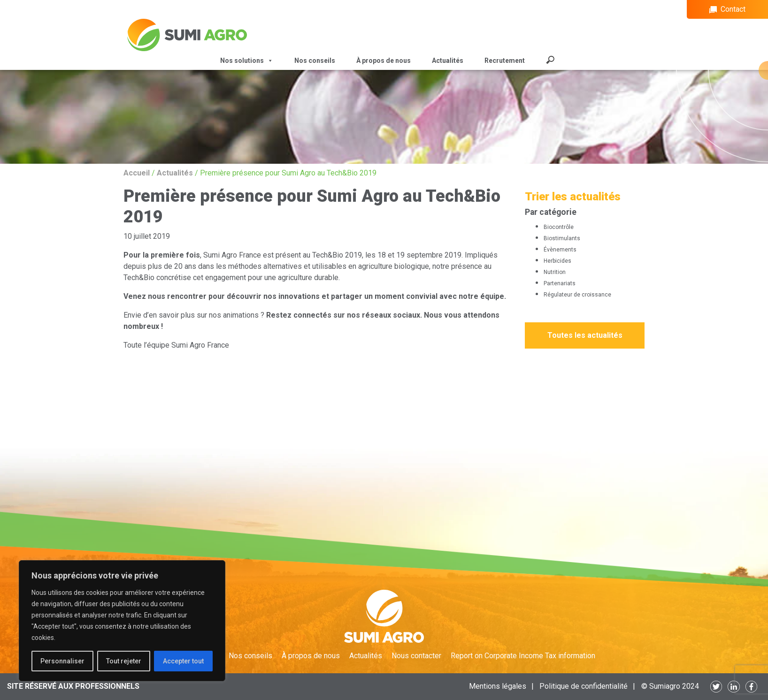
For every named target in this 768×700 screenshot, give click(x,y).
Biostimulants (562, 238)
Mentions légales (498, 686)
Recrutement (505, 61)
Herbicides (557, 261)
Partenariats (560, 283)
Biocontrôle (559, 227)
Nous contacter (416, 656)
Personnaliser (62, 661)
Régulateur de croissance (577, 295)
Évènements (560, 250)
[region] (122, 621)
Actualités (448, 61)
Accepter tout (183, 661)
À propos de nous (384, 61)
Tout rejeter (124, 661)
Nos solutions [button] (247, 61)
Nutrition (555, 272)
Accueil (137, 173)
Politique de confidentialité (584, 686)
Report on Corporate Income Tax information (523, 656)
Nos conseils (315, 61)
